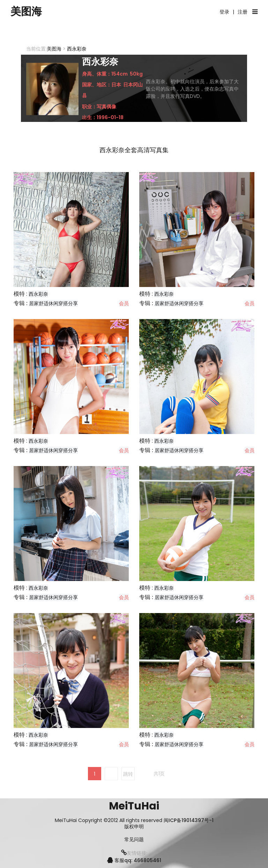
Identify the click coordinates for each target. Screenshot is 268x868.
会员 (124, 303)
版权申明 (134, 827)
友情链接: (134, 853)
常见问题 (134, 840)
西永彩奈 (38, 294)
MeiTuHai (134, 806)
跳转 (128, 774)
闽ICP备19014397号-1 (189, 820)
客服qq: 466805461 (134, 860)
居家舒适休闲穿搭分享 (53, 303)
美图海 (26, 11)
